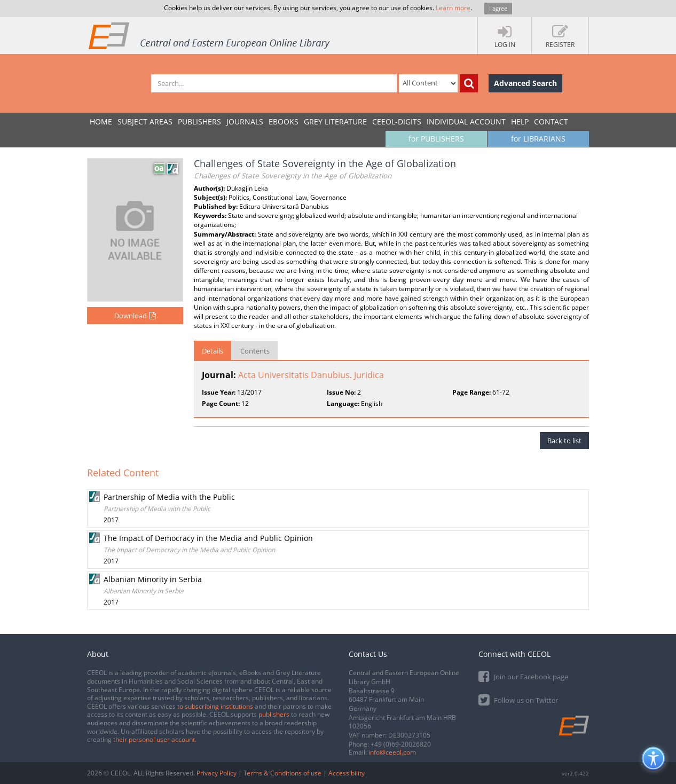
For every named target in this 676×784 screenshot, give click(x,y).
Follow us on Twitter (518, 699)
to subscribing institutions (215, 706)
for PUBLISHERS (436, 139)
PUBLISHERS (199, 121)
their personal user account (154, 739)
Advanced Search (525, 83)
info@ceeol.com (392, 752)
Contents (255, 351)
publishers (274, 714)
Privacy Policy (217, 773)
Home (101, 121)
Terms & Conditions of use (282, 773)
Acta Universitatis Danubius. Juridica (311, 375)
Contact (551, 121)
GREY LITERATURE (335, 121)
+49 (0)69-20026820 (401, 744)
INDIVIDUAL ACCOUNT (466, 121)
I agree (498, 8)
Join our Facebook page (523, 676)
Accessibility (347, 773)
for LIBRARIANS (538, 139)
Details (213, 351)
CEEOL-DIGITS (397, 121)
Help (520, 121)
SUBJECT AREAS (145, 121)
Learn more (453, 8)
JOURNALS (245, 121)
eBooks (284, 121)
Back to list (564, 441)
